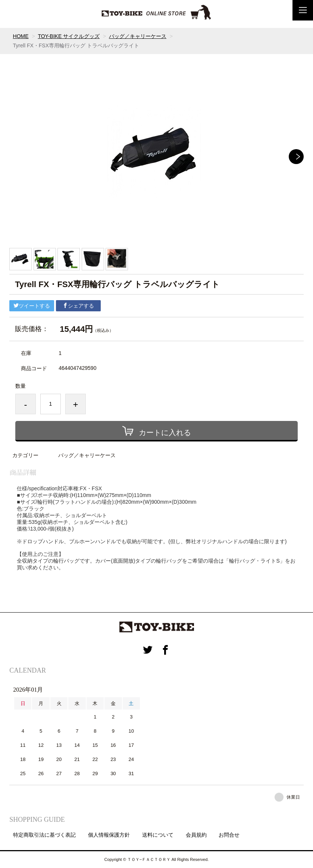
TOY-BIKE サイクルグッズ (69, 36)
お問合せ (229, 835)
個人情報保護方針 (109, 835)
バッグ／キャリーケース (138, 36)
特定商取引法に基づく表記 (44, 835)
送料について (158, 835)
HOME (21, 36)
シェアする (78, 306)
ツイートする (32, 306)
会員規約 (196, 835)
